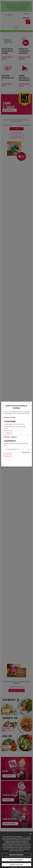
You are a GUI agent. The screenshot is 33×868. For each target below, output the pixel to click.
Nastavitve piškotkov (16, 855)
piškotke (25, 837)
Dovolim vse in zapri (16, 865)
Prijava (8, 432)
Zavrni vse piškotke (16, 860)
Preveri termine (25, 452)
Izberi (7, 455)
